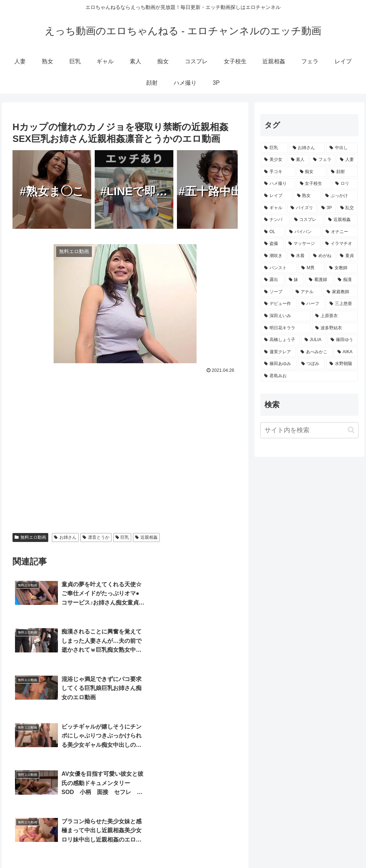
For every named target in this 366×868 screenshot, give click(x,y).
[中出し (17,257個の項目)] (342, 148)
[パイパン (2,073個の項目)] (303, 232)
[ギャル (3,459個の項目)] (273, 208)
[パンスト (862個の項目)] (279, 268)
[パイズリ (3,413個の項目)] (302, 208)
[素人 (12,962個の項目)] (298, 160)
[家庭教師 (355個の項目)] (340, 292)
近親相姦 (146, 537)
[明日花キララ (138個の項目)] (286, 328)
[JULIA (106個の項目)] (314, 340)
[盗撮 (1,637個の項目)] (272, 244)
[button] (351, 430)
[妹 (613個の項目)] (295, 280)
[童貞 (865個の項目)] (347, 256)
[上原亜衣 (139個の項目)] (335, 316)
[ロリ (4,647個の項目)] (345, 184)
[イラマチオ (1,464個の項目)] (340, 244)
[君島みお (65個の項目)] (309, 376)
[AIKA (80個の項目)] (346, 352)
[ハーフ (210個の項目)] (311, 304)
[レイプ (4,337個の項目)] (276, 196)
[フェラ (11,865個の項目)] (323, 160)
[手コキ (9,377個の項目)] (278, 172)
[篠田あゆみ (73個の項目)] (279, 364)
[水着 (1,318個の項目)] (298, 256)
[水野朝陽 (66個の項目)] (342, 364)
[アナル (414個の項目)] (307, 292)
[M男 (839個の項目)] (311, 268)
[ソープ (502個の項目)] (276, 292)
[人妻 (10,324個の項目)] (347, 160)
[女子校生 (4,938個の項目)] (314, 184)
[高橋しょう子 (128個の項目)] (280, 340)
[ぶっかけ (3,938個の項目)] (340, 196)
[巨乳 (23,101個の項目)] (274, 148)
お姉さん (65, 537)
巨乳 (122, 537)
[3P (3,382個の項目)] (327, 208)
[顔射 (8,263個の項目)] (343, 172)
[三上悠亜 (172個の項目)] (342, 304)
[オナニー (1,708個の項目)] (340, 232)
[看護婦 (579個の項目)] (319, 280)
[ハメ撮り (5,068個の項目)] (278, 184)
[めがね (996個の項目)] (323, 256)
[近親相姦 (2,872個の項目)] (341, 220)
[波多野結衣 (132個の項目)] (335, 328)
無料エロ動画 (30, 537)
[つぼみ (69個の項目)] (311, 364)
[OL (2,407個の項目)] (273, 232)
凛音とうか (96, 537)
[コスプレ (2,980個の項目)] (307, 220)
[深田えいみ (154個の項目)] (286, 316)
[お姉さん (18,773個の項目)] (307, 148)
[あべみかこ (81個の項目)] (315, 352)
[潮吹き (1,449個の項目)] (274, 256)
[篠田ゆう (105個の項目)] (343, 340)
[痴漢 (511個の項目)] (346, 280)
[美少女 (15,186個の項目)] (274, 160)
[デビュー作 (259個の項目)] (279, 304)
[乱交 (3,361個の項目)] (347, 208)
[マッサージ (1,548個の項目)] (303, 244)
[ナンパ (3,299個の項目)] (275, 220)
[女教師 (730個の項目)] (342, 268)
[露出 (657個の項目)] (273, 280)
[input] (309, 430)
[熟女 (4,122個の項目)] (307, 196)
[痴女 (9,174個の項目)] (311, 172)
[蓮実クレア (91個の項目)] (278, 352)
